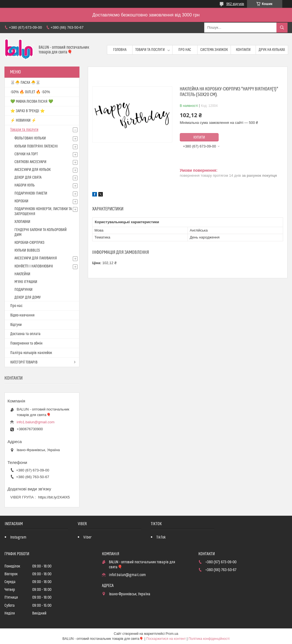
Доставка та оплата (25, 334)
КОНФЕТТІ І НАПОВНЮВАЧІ (34, 266)
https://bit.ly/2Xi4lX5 (54, 497)
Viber (87, 537)
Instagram (18, 537)
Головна (120, 50)
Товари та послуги (150, 50)
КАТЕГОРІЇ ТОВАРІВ (24, 362)
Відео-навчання (22, 315)
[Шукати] (282, 28)
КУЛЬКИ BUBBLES (27, 250)
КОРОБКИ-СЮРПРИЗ (29, 243)
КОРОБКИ (21, 201)
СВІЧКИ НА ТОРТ (26, 154)
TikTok (161, 537)
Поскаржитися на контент (166, 639)
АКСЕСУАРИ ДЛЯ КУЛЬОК (33, 170)
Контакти (243, 50)
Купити (199, 137)
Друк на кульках (272, 50)
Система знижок (214, 50)
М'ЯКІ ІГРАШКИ (26, 282)
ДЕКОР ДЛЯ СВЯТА (28, 178)
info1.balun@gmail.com (36, 422)
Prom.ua (172, 634)
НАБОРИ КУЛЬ (25, 185)
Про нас (185, 50)
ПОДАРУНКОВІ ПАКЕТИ (31, 193)
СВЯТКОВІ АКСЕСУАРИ (30, 162)
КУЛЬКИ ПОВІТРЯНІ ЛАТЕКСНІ (36, 146)
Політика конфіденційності (209, 639)
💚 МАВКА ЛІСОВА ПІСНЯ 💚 (32, 102)
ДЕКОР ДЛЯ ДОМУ (28, 298)
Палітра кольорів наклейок (31, 353)
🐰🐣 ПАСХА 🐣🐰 (25, 83)
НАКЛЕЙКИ (22, 274)
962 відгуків (235, 4)
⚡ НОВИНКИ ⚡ (23, 121)
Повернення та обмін (26, 343)
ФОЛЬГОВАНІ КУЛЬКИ (30, 138)
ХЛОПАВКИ (22, 222)
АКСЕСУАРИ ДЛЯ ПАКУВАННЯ (36, 258)
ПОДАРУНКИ (23, 290)
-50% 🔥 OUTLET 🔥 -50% (30, 92)
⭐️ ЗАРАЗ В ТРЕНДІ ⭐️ (28, 111)
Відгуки (16, 325)
